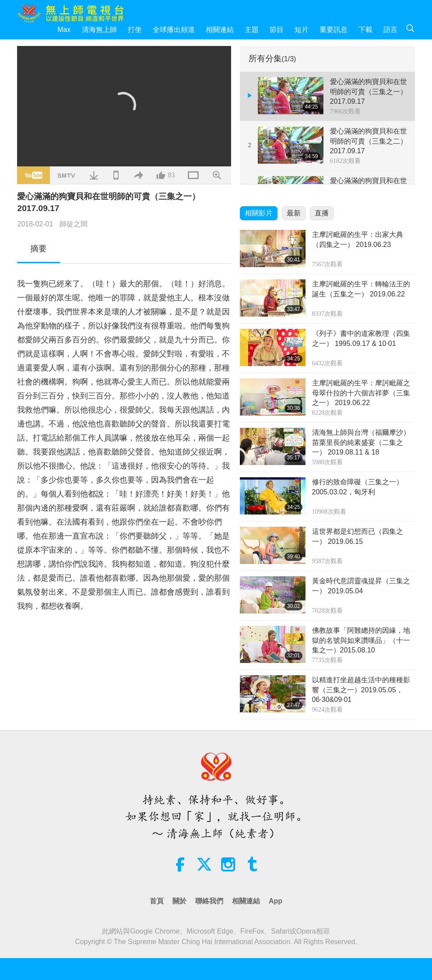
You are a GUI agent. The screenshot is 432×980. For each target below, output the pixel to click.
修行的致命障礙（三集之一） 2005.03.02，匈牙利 (358, 487)
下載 (365, 30)
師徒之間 (74, 224)
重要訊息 (334, 30)
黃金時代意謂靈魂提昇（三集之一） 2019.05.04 (361, 586)
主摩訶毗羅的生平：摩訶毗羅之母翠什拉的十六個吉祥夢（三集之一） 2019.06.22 (361, 393)
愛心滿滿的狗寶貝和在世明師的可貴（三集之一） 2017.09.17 (369, 92)
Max (64, 30)
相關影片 (259, 213)
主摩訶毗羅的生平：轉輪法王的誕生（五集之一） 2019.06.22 (361, 289)
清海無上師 (99, 30)
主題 (252, 30)
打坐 (135, 30)
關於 (179, 901)
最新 (294, 213)
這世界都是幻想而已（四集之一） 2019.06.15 (358, 536)
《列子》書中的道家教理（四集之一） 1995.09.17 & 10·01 (361, 338)
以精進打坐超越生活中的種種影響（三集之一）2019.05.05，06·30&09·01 (361, 690)
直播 (322, 213)
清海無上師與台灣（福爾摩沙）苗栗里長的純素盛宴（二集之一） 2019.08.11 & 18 (361, 442)
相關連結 (220, 30)
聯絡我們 (209, 901)
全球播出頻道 (174, 30)
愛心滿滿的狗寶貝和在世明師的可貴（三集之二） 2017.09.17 (369, 141)
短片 (302, 30)
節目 (277, 30)
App (276, 901)
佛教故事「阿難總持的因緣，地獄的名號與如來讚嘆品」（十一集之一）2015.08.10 (361, 640)
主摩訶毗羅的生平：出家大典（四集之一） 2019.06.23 (358, 239)
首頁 (157, 901)
